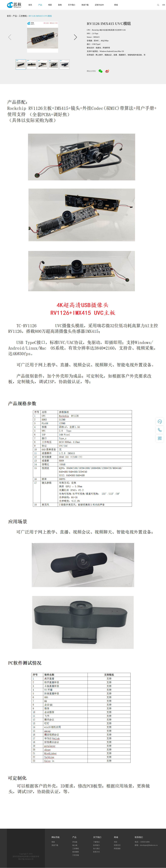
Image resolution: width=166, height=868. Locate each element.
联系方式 (96, 852)
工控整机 (23, 16)
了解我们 (96, 842)
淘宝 (116, 842)
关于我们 (72, 5)
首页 (30, 5)
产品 (40, 5)
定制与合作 (99, 5)
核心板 (75, 845)
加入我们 (96, 849)
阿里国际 (117, 849)
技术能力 (96, 845)
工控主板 (76, 855)
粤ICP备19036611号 (26, 859)
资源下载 (85, 5)
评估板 (75, 842)
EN (164, 5)
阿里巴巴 (117, 845)
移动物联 (76, 852)
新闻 (60, 5)
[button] (75, 37)
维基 (50, 5)
